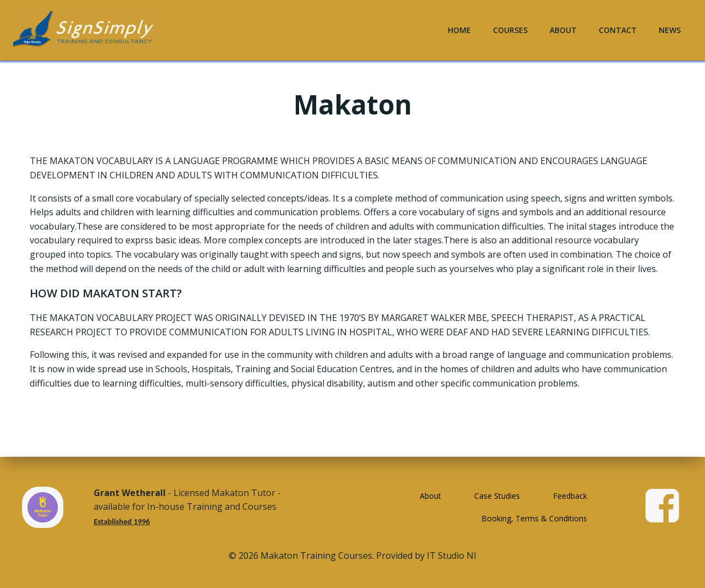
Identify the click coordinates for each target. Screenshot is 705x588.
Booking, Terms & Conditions (534, 518)
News (670, 30)
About (563, 30)
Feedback (570, 496)
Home (459, 30)
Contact (618, 30)
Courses (510, 30)
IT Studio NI (452, 556)
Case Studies (497, 496)
